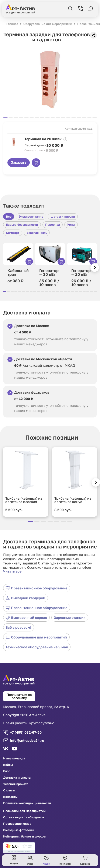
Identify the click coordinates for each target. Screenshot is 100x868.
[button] (95, 268)
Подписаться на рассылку (19, 696)
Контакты (10, 797)
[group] (50, 80)
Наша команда (14, 758)
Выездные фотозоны (19, 830)
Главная (12, 24)
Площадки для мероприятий (24, 811)
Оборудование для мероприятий (36, 637)
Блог (7, 771)
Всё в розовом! (18, 627)
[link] (19, 848)
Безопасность (37, 233)
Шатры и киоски (63, 216)
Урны (71, 225)
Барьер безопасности (22, 225)
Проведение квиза (17, 824)
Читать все (12, 571)
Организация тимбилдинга (24, 817)
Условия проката (16, 784)
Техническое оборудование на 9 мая (37, 647)
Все (9, 216)
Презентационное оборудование (36, 588)
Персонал (53, 225)
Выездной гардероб (25, 598)
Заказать (19, 162)
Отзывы (9, 790)
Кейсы (8, 765)
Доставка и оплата (17, 778)
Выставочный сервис (26, 618)
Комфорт (13, 233)
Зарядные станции (70, 618)
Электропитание (31, 216)
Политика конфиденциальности (27, 803)
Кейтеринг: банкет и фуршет (25, 836)
